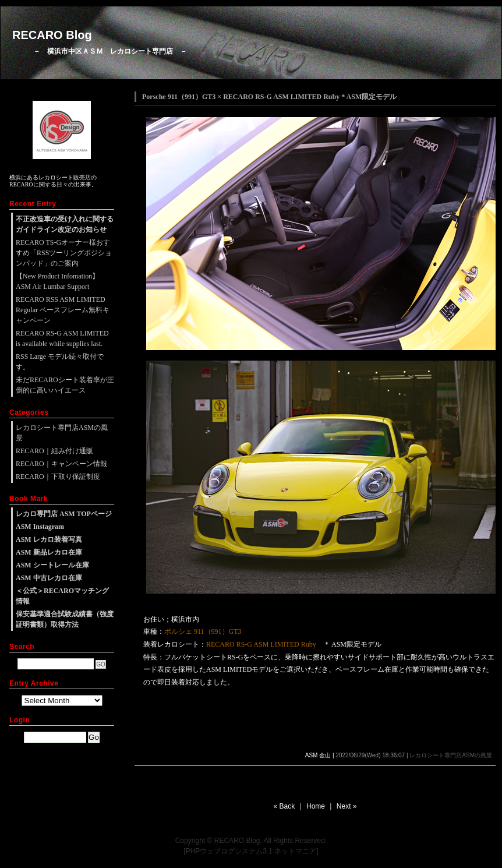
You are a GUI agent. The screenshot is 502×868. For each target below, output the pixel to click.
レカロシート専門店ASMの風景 (451, 755)
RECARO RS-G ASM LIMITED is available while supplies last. (62, 338)
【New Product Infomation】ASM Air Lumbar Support (57, 281)
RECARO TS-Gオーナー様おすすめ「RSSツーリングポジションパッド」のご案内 (64, 253)
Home (316, 806)
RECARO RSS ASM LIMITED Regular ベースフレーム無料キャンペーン (63, 310)
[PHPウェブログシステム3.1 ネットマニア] (251, 851)
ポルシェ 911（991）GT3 (203, 631)
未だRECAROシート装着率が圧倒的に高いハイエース (65, 385)
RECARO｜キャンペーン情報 (61, 464)
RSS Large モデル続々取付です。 (60, 362)
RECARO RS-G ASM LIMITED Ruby (261, 644)
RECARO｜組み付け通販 (54, 451)
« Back (284, 806)
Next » (347, 806)
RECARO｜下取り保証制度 (58, 477)
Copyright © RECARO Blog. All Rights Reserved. (251, 841)
